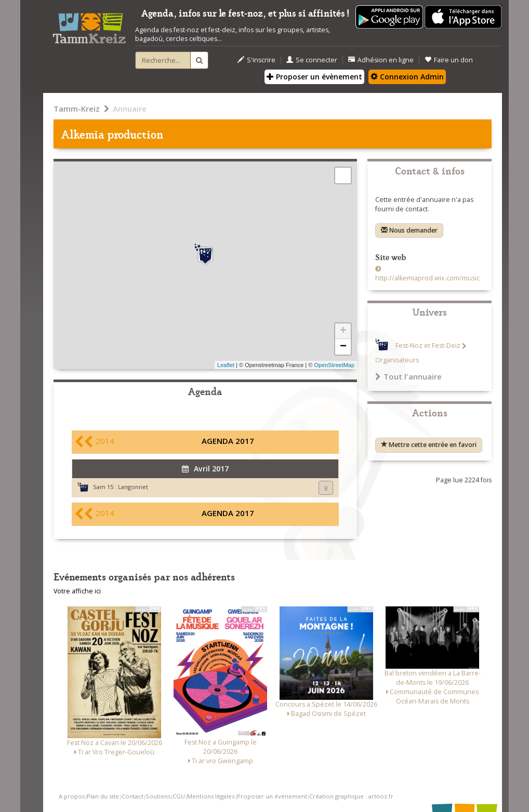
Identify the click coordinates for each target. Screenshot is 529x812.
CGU (179, 796)
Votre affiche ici (77, 591)
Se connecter (312, 60)
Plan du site (103, 796)
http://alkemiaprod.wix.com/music (427, 278)
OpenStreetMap (334, 365)
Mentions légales (211, 796)
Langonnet (133, 487)
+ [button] (343, 331)
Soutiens (158, 796)
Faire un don (449, 60)
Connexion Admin (407, 77)
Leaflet (226, 365)
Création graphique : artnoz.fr (351, 796)
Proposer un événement (272, 796)
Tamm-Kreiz (77, 109)
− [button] (343, 347)
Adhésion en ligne (381, 60)
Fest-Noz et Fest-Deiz (428, 346)
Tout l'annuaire (408, 376)
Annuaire (130, 109)
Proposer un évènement (314, 77)
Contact (133, 796)
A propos (72, 796)
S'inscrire (256, 60)
